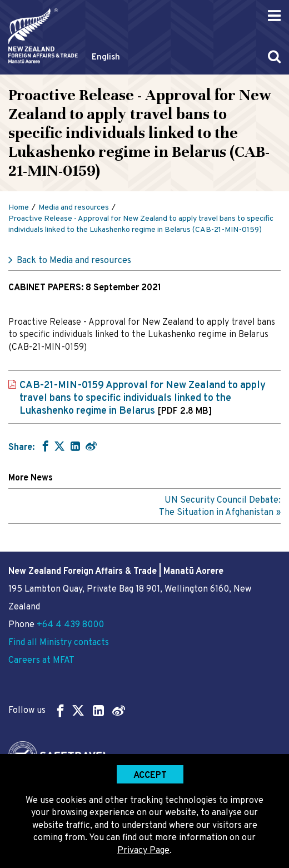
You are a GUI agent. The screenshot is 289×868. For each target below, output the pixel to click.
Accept (150, 776)
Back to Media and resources (74, 261)
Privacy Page (143, 851)
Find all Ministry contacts (59, 643)
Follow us (67, 710)
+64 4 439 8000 (70, 625)
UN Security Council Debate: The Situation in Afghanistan (220, 507)
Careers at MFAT (41, 661)
